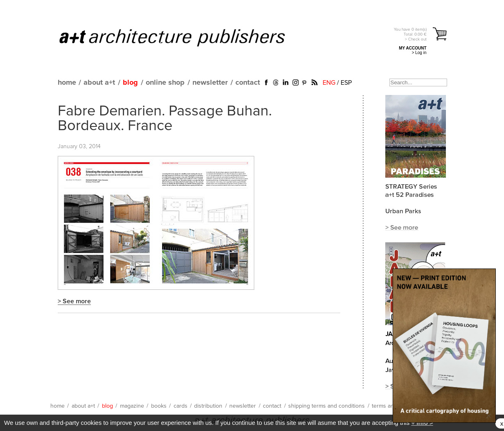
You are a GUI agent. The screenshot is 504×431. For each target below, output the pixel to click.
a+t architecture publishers (182, 37)
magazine (132, 406)
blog (130, 83)
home (67, 83)
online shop (165, 83)
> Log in (419, 53)
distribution (208, 406)
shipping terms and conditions (327, 406)
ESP (346, 83)
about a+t (99, 83)
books (159, 406)
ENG (329, 83)
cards (181, 406)
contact (248, 83)
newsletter (210, 83)
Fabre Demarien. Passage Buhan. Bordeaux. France (165, 119)
